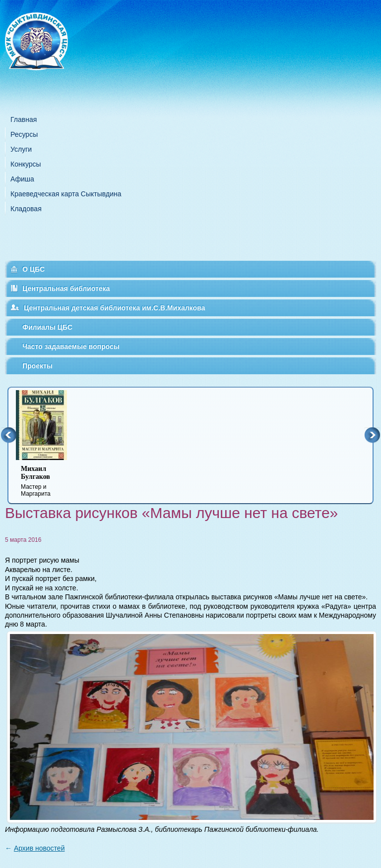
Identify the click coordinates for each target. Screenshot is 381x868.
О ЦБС (33, 269)
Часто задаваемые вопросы (71, 347)
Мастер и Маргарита (48, 481)
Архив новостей (39, 848)
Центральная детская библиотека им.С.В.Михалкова (114, 308)
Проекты (37, 366)
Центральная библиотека (66, 289)
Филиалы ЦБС (47, 327)
